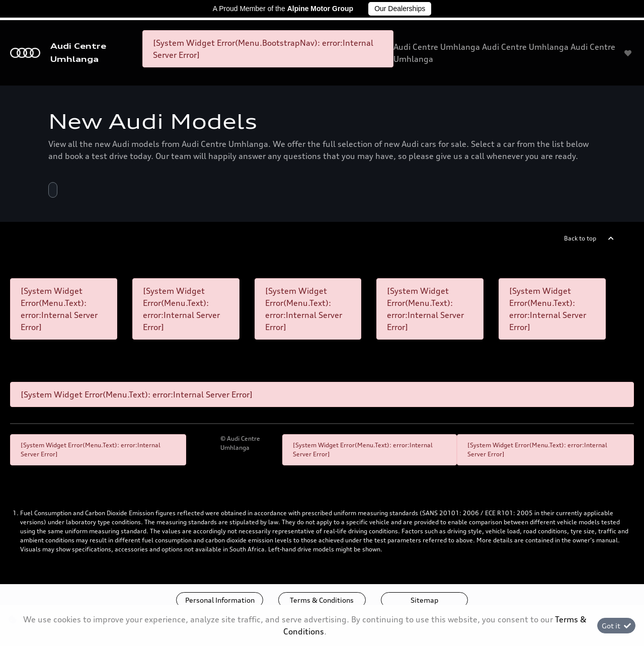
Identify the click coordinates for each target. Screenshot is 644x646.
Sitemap (424, 600)
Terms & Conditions (322, 600)
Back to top (580, 238)
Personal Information (220, 600)
